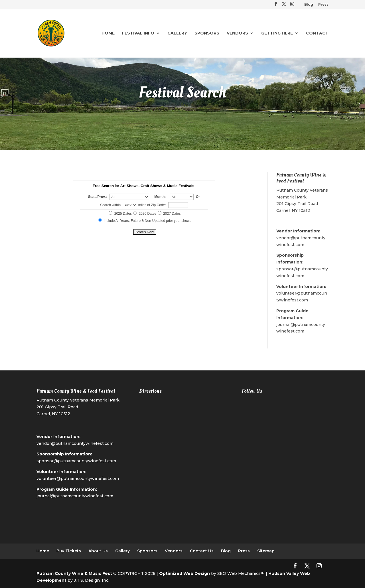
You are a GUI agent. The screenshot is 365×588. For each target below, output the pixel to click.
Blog (309, 5)
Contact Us (202, 551)
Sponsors (207, 33)
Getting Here (277, 33)
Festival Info (138, 33)
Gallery (177, 33)
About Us (98, 551)
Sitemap (266, 551)
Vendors (237, 33)
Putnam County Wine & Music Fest (74, 573)
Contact (317, 33)
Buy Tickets (69, 551)
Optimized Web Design (184, 573)
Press (323, 5)
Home (108, 33)
